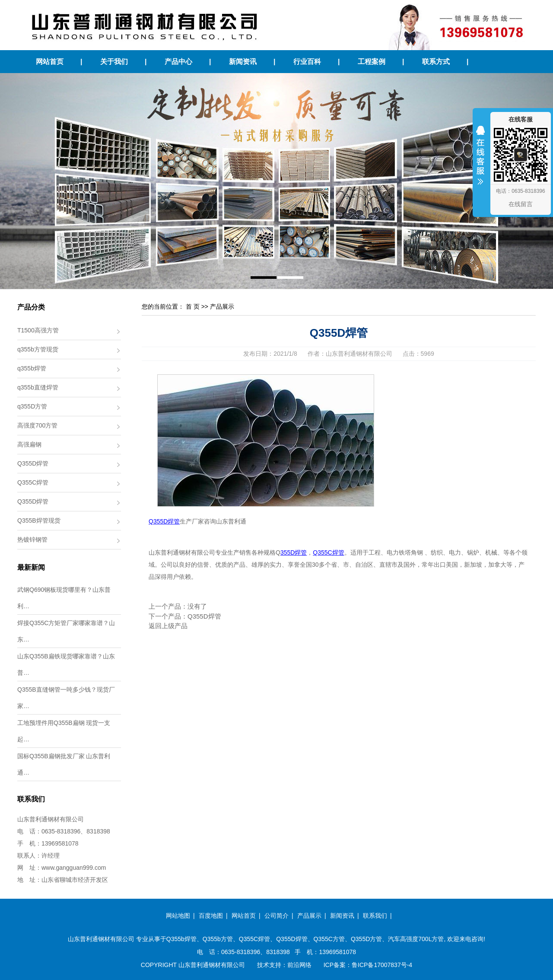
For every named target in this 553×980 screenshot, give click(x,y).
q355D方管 (32, 406)
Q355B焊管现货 (39, 520)
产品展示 (222, 306)
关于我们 (114, 62)
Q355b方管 (218, 939)
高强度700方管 (37, 425)
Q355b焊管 (181, 939)
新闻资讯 (243, 62)
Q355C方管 (329, 939)
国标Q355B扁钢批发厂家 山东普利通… (64, 764)
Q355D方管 (366, 939)
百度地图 (211, 916)
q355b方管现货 (38, 349)
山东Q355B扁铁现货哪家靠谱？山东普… (66, 664)
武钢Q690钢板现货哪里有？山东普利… (64, 598)
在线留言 (521, 204)
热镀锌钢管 (32, 539)
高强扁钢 (29, 444)
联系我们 (375, 916)
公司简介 (276, 916)
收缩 (480, 161)
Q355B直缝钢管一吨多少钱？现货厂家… (66, 698)
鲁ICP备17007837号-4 (382, 965)
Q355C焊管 (33, 482)
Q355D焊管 (33, 463)
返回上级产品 (168, 626)
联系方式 (436, 62)
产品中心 (178, 62)
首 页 (193, 306)
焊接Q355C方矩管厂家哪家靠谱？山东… (66, 631)
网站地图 (178, 916)
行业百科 (307, 62)
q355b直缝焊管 (38, 387)
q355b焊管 (32, 368)
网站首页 (50, 62)
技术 (263, 965)
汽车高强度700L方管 (416, 939)
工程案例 (372, 62)
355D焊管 (294, 552)
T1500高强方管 (38, 330)
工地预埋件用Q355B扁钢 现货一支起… (64, 731)
